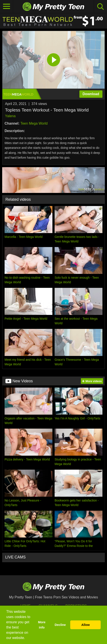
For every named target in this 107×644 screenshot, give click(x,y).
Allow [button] (85, 625)
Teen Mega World (34, 123)
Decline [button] (60, 625)
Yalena (10, 116)
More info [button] (42, 625)
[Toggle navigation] (7, 7)
